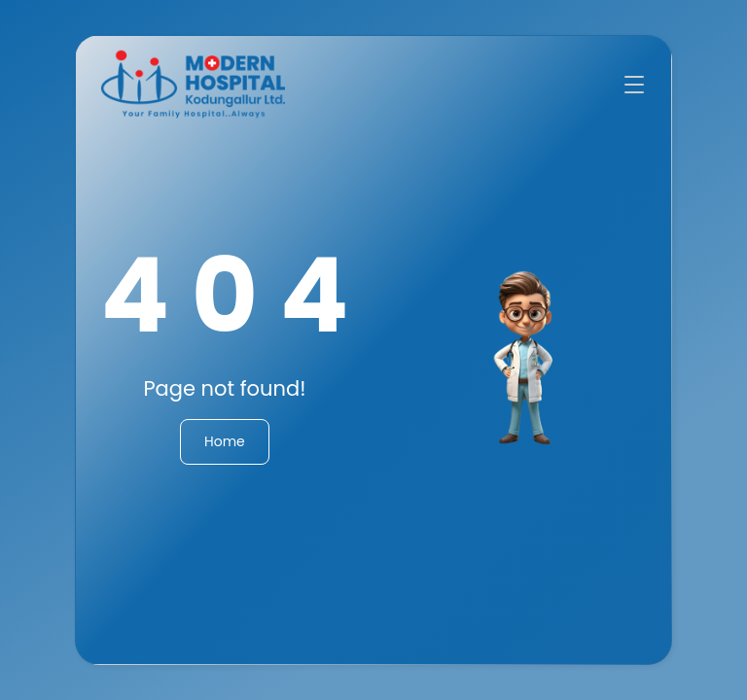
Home (225, 441)
